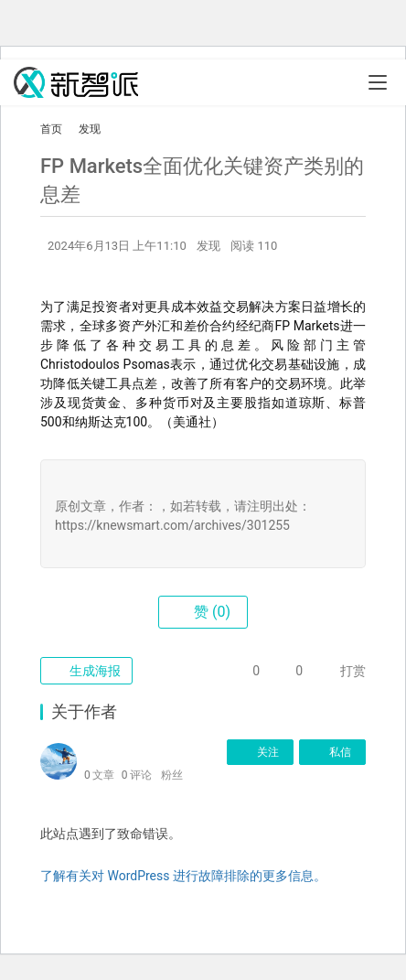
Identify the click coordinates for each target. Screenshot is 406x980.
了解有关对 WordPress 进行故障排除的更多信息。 (183, 876)
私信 (332, 752)
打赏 (340, 671)
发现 (208, 246)
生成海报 (86, 671)
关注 (260, 752)
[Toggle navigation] (378, 82)
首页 (51, 129)
